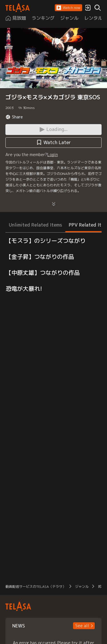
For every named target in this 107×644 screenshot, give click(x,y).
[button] (68, 8)
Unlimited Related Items (35, 225)
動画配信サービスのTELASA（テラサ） (36, 587)
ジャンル (82, 587)
